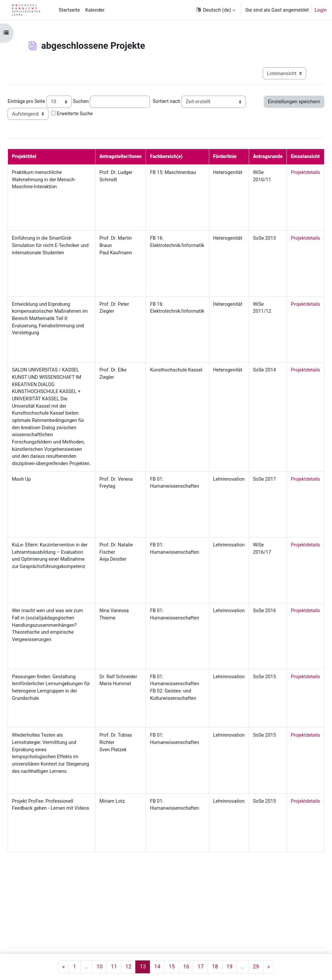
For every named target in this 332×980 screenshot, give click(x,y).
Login (321, 10)
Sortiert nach (185, 101)
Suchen (98, 101)
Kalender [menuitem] (95, 10)
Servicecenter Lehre (95, 951)
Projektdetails (314, 173)
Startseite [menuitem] (69, 10)
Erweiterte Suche (157, 114)
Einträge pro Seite (43, 101)
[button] (215, 10)
